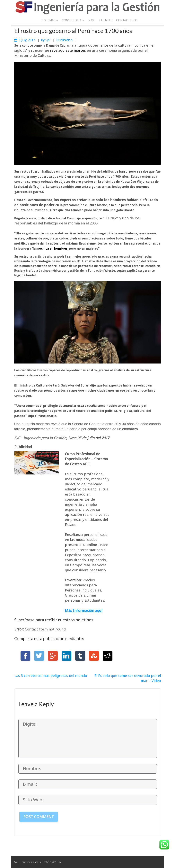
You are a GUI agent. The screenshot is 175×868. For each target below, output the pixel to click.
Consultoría (73, 20)
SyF (48, 40)
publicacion (64, 40)
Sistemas (50, 20)
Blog (92, 20)
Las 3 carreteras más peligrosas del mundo (51, 676)
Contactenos (127, 20)
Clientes (106, 20)
